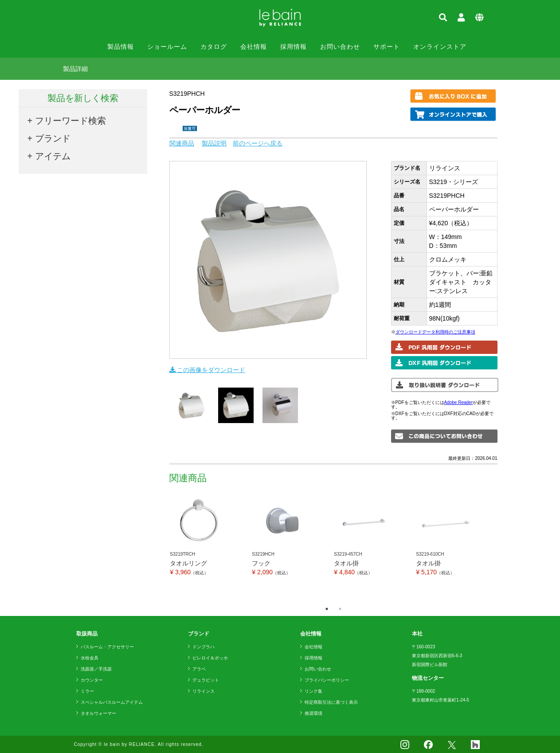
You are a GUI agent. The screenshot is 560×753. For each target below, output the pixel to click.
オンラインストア (440, 47)
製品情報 (121, 47)
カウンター (92, 680)
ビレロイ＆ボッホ (210, 658)
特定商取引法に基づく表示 (331, 702)
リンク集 (313, 691)
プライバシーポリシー (327, 680)
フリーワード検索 (70, 121)
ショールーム (167, 47)
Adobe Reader (459, 402)
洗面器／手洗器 (96, 669)
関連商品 (182, 143)
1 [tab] (327, 609)
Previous (163, 547)
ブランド (53, 138)
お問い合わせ (340, 47)
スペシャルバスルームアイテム (112, 702)
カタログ (214, 47)
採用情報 (294, 47)
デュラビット (206, 680)
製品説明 (214, 143)
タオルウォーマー (98, 713)
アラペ (199, 669)
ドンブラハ (204, 647)
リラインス (204, 691)
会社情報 (254, 47)
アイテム (53, 156)
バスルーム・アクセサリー (107, 647)
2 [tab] (340, 609)
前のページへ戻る (258, 143)
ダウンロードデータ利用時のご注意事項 (435, 332)
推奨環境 (313, 713)
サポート (387, 47)
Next (504, 547)
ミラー (87, 691)
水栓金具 (90, 658)
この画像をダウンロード (208, 370)
